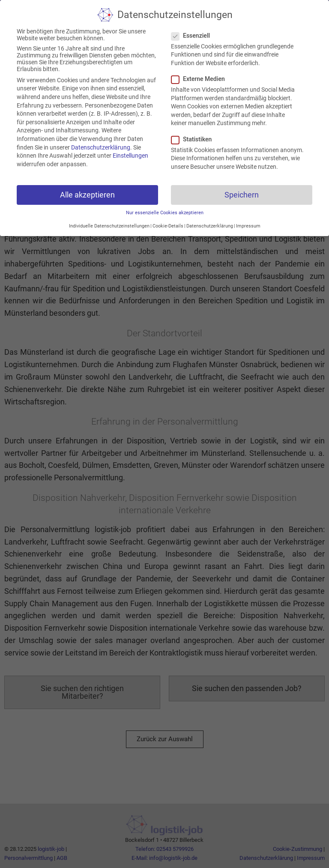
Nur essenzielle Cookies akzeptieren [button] (165, 202)
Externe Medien (201, 68)
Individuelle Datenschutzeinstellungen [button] (109, 215)
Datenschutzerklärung (101, 136)
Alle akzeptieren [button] (87, 184)
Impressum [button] (248, 215)
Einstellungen (130, 145)
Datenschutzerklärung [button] (210, 215)
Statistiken (194, 128)
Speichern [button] (242, 184)
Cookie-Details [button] (168, 215)
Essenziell (193, 25)
